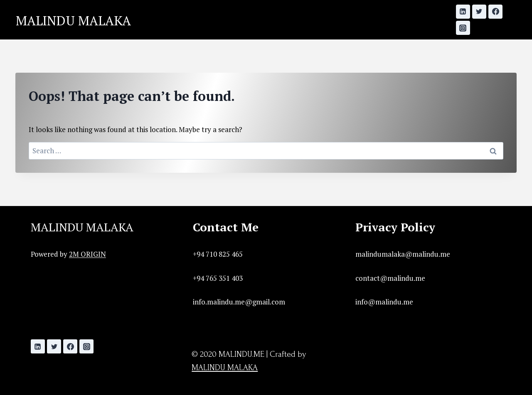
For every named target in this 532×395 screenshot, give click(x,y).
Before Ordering (291, 30)
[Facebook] (495, 12)
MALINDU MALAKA (82, 227)
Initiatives (225, 10)
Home (181, 10)
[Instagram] (463, 28)
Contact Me (389, 10)
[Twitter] (479, 12)
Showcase (278, 10)
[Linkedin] (463, 12)
